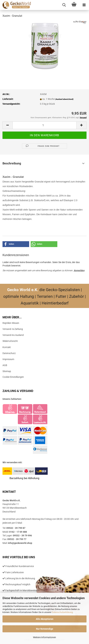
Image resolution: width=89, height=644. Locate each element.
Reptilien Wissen (11, 323)
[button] (7, 125)
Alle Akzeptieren (45, 619)
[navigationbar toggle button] (84, 5)
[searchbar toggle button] (64, 5)
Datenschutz (9, 353)
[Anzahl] (44, 125)
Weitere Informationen (44, 637)
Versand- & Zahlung (13, 329)
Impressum (8, 359)
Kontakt (7, 347)
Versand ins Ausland (13, 335)
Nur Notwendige (45, 629)
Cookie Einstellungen (13, 377)
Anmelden (79, 270)
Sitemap (7, 371)
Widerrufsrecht (10, 341)
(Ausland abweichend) (64, 99)
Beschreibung (12, 163)
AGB (5, 365)
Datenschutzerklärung (62, 612)
